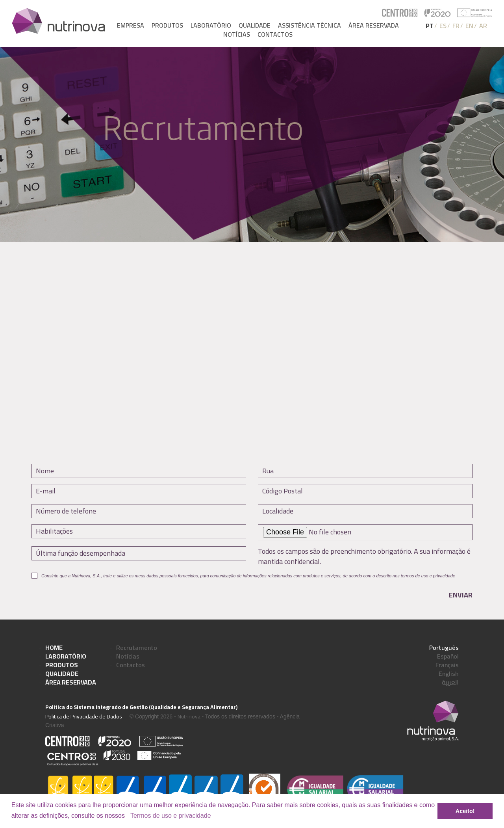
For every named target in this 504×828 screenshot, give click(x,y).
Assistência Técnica (309, 25)
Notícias (237, 34)
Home (54, 648)
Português (444, 648)
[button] (128, 816)
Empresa (131, 25)
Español (448, 656)
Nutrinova (189, 716)
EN (469, 26)
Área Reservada (71, 682)
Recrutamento (137, 648)
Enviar (461, 595)
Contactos (275, 34)
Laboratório (211, 25)
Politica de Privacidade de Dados (84, 716)
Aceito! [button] (465, 811)
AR (483, 26)
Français (447, 665)
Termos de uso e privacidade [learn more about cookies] (171, 816)
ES (443, 26)
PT (430, 26)
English (449, 674)
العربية (450, 682)
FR (456, 26)
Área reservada (374, 25)
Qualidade (255, 25)
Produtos (167, 25)
